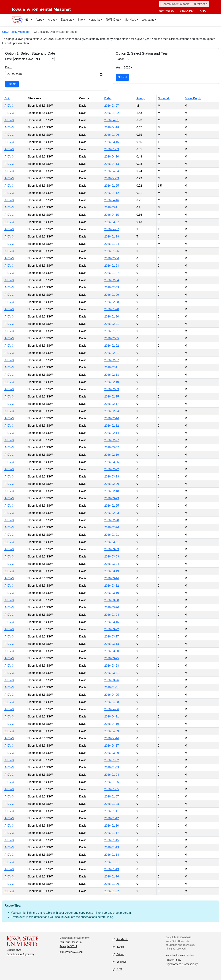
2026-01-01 (112, 687)
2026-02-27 (112, 440)
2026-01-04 (112, 775)
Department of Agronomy (20, 954)
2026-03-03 (112, 557)
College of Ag (14, 950)
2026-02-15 (112, 397)
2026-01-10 (112, 826)
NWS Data (113, 20)
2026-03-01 (112, 542)
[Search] (184, 4)
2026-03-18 (112, 644)
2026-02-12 (112, 426)
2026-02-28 (112, 520)
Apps (39, 20)
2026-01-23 (112, 266)
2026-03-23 (112, 498)
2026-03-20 (112, 607)
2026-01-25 (112, 186)
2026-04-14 (112, 738)
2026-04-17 (112, 746)
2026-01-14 (112, 855)
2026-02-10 (112, 382)
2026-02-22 (112, 469)
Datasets (67, 20)
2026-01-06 (112, 782)
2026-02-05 (112, 338)
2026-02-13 (112, 375)
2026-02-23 (112, 513)
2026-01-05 (112, 789)
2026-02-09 (112, 389)
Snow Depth (193, 98)
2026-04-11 (112, 717)
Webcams (148, 20)
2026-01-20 (112, 884)
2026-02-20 (112, 484)
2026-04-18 (112, 127)
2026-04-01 (112, 120)
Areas (52, 20)
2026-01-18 (112, 237)
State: (9, 59)
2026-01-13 (112, 847)
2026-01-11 (112, 811)
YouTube (120, 962)
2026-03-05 (112, 462)
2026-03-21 (112, 535)
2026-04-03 (112, 178)
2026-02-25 (112, 506)
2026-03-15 (112, 622)
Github (118, 954)
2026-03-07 (112, 106)
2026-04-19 (112, 724)
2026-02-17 (112, 404)
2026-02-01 (112, 324)
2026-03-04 (112, 564)
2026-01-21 (112, 862)
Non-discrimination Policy (180, 956)
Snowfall (164, 98)
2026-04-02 (112, 113)
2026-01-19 (112, 869)
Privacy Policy (173, 960)
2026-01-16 (112, 877)
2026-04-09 (112, 731)
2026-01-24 (112, 244)
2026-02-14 (112, 433)
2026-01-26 (112, 251)
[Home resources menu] (29, 20)
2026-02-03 (112, 287)
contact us (167, 11)
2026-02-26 (112, 527)
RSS (117, 969)
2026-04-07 (112, 229)
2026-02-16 (112, 418)
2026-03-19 (112, 571)
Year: (119, 67)
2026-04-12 (112, 193)
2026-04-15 (112, 215)
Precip (141, 98)
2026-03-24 (112, 615)
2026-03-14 (112, 578)
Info (80, 20)
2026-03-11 (112, 207)
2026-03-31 (112, 673)
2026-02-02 (112, 346)
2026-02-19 (112, 455)
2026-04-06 (112, 709)
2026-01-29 (112, 295)
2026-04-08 (112, 702)
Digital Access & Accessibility (182, 964)
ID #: (7, 98)
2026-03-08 (112, 600)
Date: (9, 67)
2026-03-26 (112, 680)
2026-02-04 (112, 280)
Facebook (120, 939)
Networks (94, 20)
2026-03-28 (112, 666)
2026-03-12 (112, 586)
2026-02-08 (112, 302)
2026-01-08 (112, 804)
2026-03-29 (112, 753)
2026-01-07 (112, 797)
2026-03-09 (112, 549)
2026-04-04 (112, 171)
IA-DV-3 (9, 106)
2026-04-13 (112, 164)
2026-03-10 (112, 593)
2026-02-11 (112, 367)
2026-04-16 (112, 200)
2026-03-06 (112, 135)
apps (203, 11)
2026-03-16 (112, 142)
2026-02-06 (112, 258)
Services (130, 20)
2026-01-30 (112, 317)
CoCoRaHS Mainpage (16, 32)
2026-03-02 (112, 447)
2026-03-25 (112, 658)
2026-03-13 (112, 477)
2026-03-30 (112, 651)
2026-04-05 (112, 695)
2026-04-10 (112, 157)
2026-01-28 (112, 309)
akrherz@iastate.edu (71, 952)
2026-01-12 (112, 818)
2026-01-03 (112, 767)
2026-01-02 (112, 760)
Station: (120, 59)
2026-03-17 (112, 637)
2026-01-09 (112, 149)
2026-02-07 (112, 360)
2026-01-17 (112, 833)
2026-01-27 (112, 273)
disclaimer (187, 11)
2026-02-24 (112, 411)
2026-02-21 (112, 353)
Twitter (118, 947)
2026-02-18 (112, 491)
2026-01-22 (112, 891)
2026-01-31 (112, 331)
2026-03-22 (112, 629)
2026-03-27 (112, 222)
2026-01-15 (112, 840)
